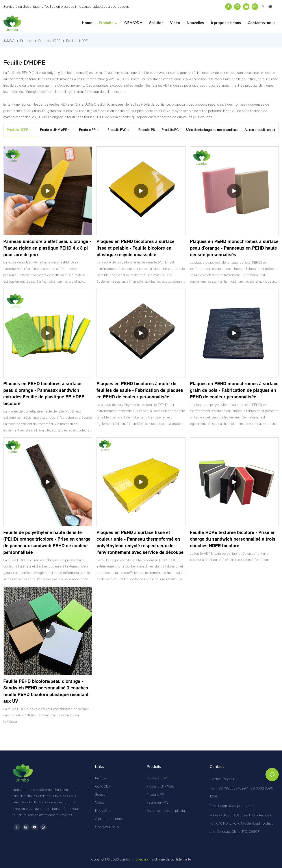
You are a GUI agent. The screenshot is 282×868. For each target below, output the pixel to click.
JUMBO (9, 41)
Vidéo (100, 803)
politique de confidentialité (172, 859)
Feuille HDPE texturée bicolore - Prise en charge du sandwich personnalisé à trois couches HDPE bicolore (233, 539)
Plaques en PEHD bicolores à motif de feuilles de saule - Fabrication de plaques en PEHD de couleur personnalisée (140, 390)
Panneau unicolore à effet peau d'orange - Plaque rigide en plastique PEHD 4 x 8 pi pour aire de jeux (47, 248)
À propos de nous (109, 819)
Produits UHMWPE (160, 786)
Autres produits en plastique (168, 811)
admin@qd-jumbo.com (237, 806)
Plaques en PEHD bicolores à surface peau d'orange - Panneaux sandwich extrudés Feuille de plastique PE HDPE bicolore (44, 394)
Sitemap (142, 859)
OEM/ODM (103, 786)
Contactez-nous (107, 827)
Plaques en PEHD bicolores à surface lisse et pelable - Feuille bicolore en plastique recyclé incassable (135, 248)
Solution (101, 795)
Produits (26, 41)
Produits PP (155, 795)
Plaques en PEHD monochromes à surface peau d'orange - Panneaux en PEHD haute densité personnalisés (234, 248)
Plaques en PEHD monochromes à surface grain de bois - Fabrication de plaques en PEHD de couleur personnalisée (234, 390)
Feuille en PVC (158, 803)
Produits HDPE (49, 41)
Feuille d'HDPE (77, 41)
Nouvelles (103, 811)
